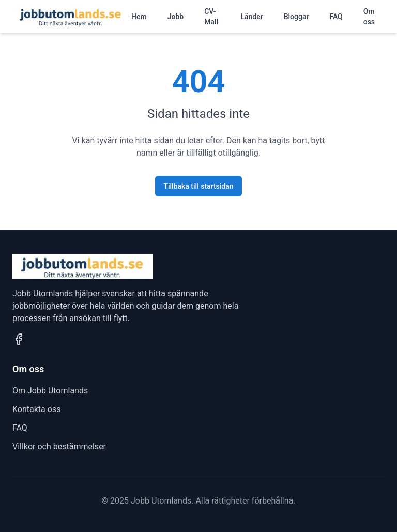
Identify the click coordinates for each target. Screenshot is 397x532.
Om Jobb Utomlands (50, 391)
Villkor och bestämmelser (59, 446)
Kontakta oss (36, 409)
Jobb (175, 17)
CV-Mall (211, 17)
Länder (251, 17)
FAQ (336, 17)
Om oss (369, 17)
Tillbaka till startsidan (198, 186)
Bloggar (296, 17)
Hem (139, 17)
